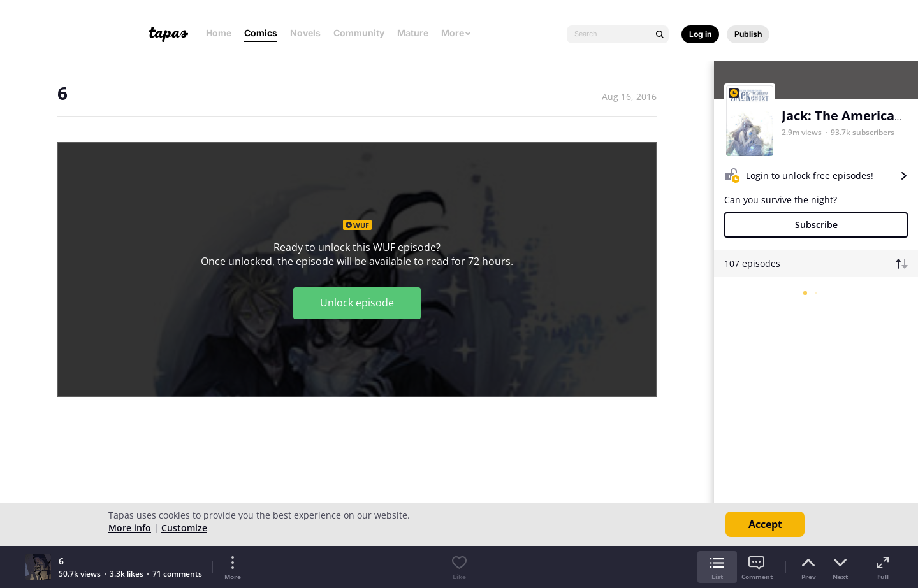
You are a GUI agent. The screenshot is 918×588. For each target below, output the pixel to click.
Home (219, 33)
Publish (748, 34)
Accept (765, 524)
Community (359, 33)
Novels (305, 33)
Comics (261, 33)
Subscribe (816, 225)
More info (130, 528)
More (456, 33)
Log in (700, 34)
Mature (413, 33)
